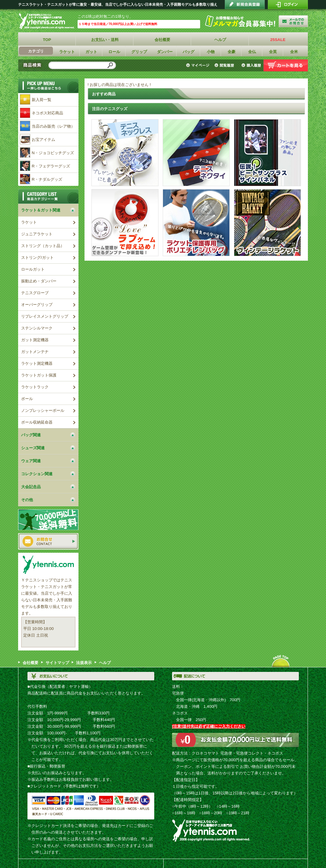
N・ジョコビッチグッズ (53, 153)
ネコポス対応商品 (47, 113)
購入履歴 (251, 65)
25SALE (278, 40)
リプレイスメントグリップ (45, 316)
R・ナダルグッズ (47, 179)
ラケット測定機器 (37, 363)
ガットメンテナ (35, 352)
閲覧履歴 (225, 65)
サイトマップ (57, 663)
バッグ (189, 52)
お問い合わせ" (293, 21)
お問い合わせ (48, 541)
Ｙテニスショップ (48, 21)
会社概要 (162, 40)
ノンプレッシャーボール (43, 410)
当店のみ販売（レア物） (53, 126)
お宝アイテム (43, 140)
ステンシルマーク (37, 328)
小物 (211, 52)
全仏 (252, 52)
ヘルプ (220, 40)
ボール (27, 399)
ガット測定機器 (35, 340)
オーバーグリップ (37, 305)
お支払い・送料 (105, 40)
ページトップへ (281, 661)
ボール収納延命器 (37, 422)
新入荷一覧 (42, 100)
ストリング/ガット (37, 258)
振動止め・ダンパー (39, 281)
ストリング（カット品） (43, 246)
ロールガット (33, 269)
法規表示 (84, 663)
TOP (47, 40)
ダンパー (165, 52)
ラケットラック (35, 387)
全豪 (232, 52)
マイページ (198, 65)
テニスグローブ (35, 293)
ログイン (288, 5)
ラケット (67, 52)
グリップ (139, 52)
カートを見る (286, 65)
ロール (114, 52)
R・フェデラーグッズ (51, 166)
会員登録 (245, 5)
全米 (294, 52)
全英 (273, 52)
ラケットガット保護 (39, 375)
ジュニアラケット (37, 234)
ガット (91, 52)
